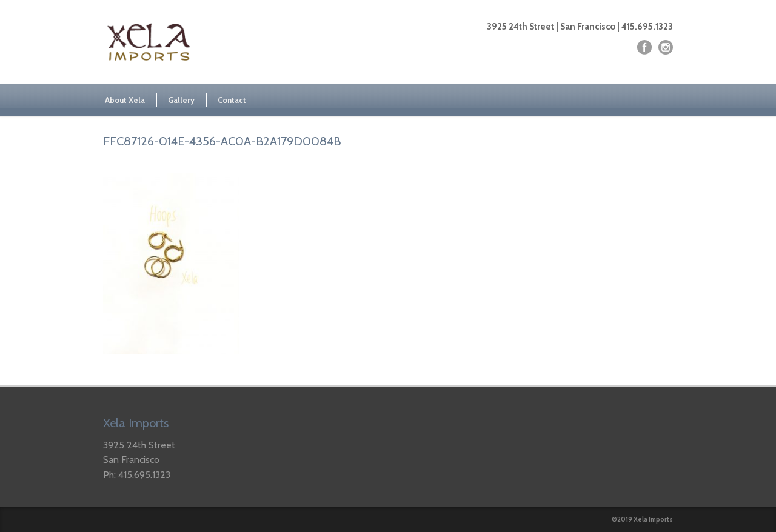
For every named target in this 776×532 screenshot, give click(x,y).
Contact (232, 100)
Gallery (181, 100)
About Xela (125, 100)
